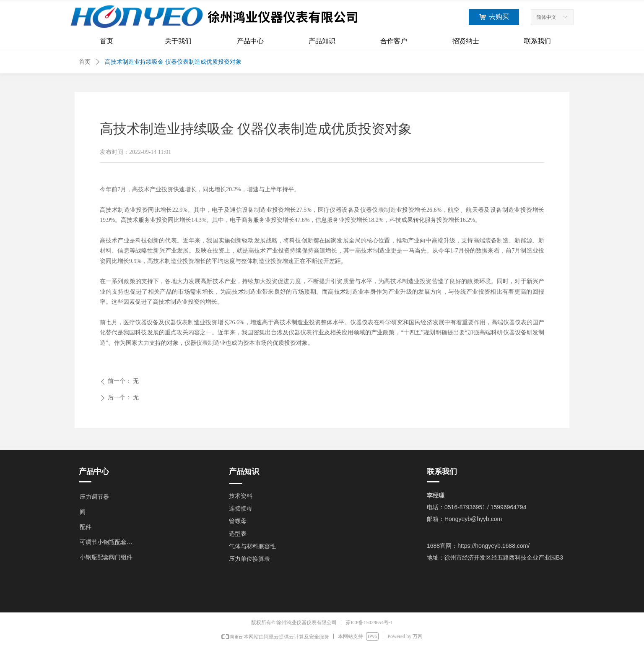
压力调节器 (94, 497)
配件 (86, 527)
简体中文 (546, 17)
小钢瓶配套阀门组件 (106, 557)
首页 (85, 62)
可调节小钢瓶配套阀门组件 (111, 542)
